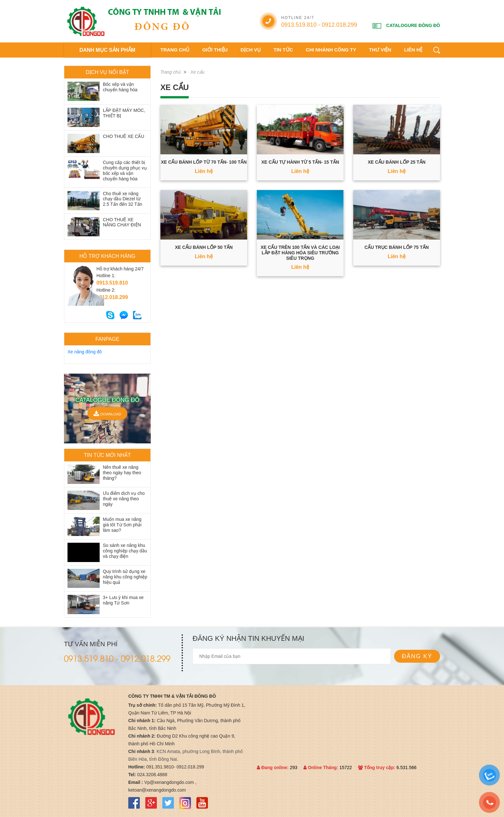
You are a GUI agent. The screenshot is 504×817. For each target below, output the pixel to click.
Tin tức (283, 50)
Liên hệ (413, 50)
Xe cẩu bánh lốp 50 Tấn (204, 247)
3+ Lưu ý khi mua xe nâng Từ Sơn (123, 600)
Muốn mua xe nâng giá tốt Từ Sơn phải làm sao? (122, 525)
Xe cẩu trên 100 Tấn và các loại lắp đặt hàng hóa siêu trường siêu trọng (300, 253)
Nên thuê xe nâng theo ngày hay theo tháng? (122, 473)
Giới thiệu (215, 50)
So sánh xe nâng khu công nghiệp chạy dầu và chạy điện (125, 551)
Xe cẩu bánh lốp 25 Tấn (397, 162)
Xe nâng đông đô (85, 352)
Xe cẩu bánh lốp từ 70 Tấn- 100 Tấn (204, 162)
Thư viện (380, 50)
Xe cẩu (197, 72)
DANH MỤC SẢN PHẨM (107, 50)
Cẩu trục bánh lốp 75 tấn (397, 247)
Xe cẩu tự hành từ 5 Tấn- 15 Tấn (300, 162)
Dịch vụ (251, 50)
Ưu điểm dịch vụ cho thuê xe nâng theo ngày (124, 499)
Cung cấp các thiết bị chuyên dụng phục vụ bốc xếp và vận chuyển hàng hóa (125, 170)
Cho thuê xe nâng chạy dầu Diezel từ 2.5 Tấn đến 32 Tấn (122, 199)
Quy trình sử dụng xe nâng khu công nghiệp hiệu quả (125, 577)
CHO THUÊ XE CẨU (124, 136)
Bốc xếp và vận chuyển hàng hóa (120, 87)
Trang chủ (175, 50)
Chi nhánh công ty (331, 50)
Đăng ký (417, 656)
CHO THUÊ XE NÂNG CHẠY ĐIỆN (122, 222)
